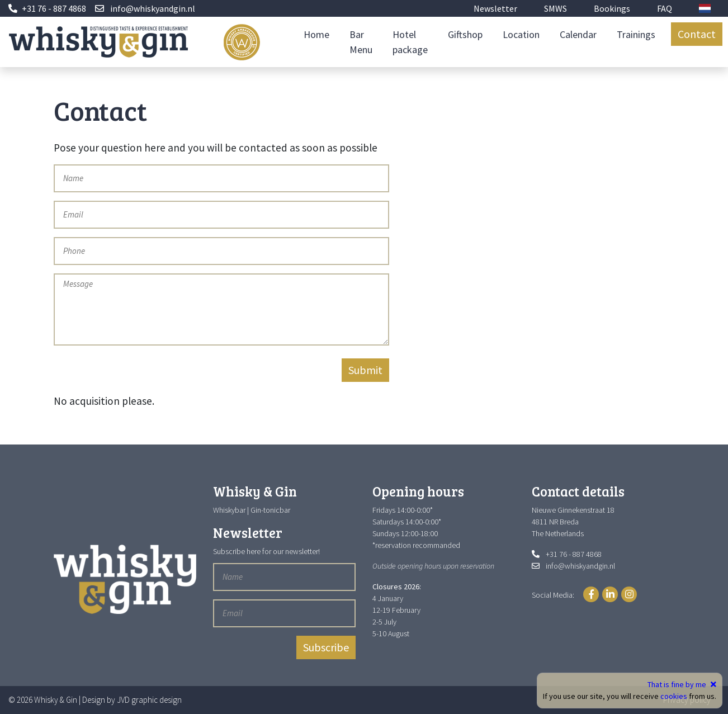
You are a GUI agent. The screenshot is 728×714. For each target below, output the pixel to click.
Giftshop (465, 34)
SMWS (556, 8)
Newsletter (495, 8)
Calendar (578, 34)
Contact (697, 34)
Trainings (636, 34)
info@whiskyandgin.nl (153, 8)
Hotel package (410, 42)
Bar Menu (361, 42)
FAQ (665, 8)
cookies (674, 696)
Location (521, 34)
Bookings (612, 8)
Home (316, 34)
